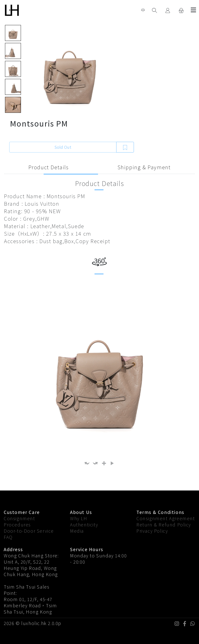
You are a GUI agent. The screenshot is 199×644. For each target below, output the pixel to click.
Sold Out (63, 147)
